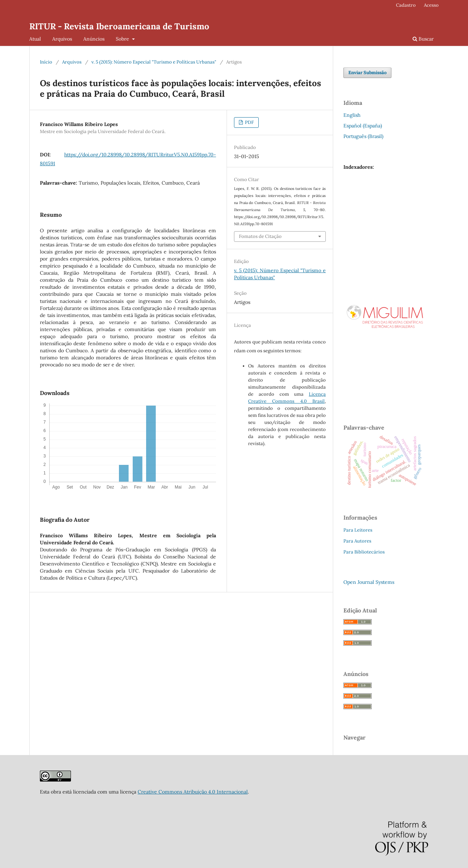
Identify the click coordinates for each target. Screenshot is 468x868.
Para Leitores (358, 530)
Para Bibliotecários (364, 552)
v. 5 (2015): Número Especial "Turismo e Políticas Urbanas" (154, 62)
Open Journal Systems (369, 582)
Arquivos (62, 39)
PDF (249, 122)
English (352, 115)
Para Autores (357, 541)
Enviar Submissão (367, 73)
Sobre (123, 39)
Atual (35, 39)
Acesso (431, 5)
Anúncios (94, 39)
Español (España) (363, 126)
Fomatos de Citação (260, 236)
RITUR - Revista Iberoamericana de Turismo (119, 26)
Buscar (423, 39)
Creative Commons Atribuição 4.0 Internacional (193, 792)
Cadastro (406, 5)
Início (46, 62)
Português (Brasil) (363, 136)
